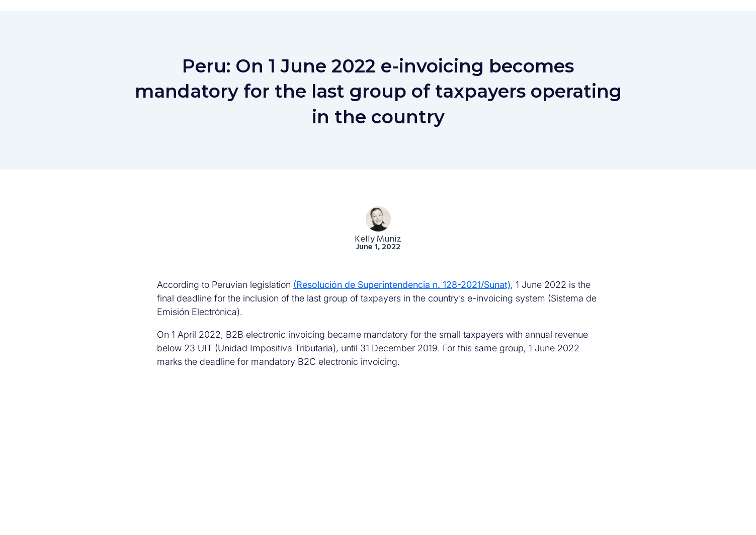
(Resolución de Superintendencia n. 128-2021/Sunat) (402, 285)
